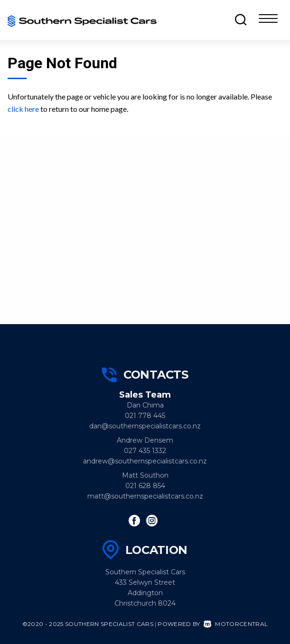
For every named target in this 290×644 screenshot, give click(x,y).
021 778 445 (145, 416)
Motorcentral (236, 624)
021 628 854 (145, 486)
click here (23, 109)
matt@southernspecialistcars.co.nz (145, 496)
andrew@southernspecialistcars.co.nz (145, 461)
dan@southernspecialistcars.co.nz (145, 426)
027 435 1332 (145, 451)
